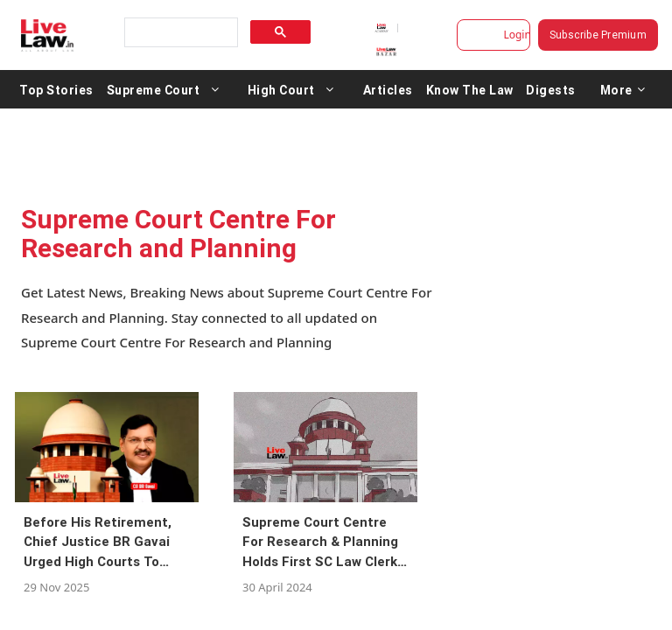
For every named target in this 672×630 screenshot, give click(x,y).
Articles (388, 89)
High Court (281, 89)
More (623, 89)
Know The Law (470, 89)
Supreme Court (154, 89)
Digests (551, 89)
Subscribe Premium (601, 35)
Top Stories (56, 89)
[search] (179, 33)
